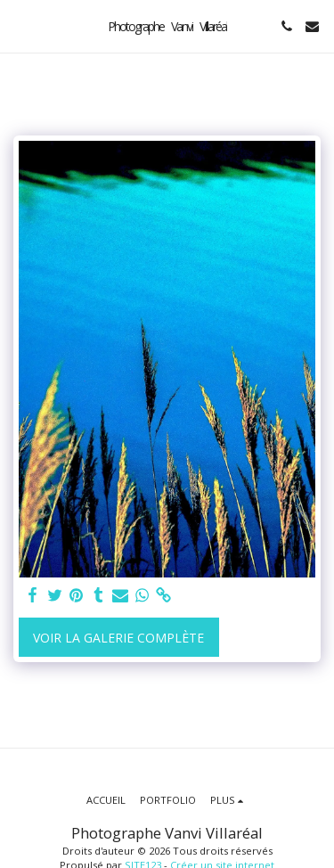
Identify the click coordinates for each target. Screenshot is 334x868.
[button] (20, 25)
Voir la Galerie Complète (118, 638)
